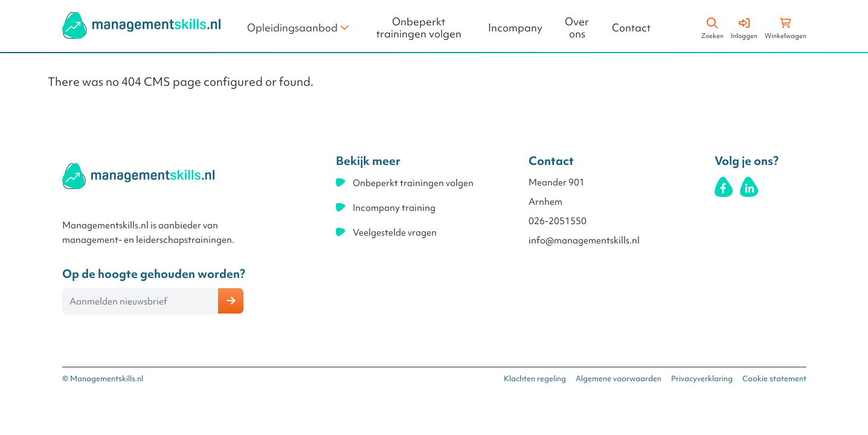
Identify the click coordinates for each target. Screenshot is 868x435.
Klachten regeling (535, 379)
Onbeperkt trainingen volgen (419, 28)
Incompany (515, 28)
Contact (631, 28)
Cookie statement (774, 379)
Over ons (577, 28)
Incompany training (394, 208)
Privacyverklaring (702, 379)
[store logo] (141, 25)
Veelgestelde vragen (395, 233)
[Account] (744, 27)
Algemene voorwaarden (619, 379)
